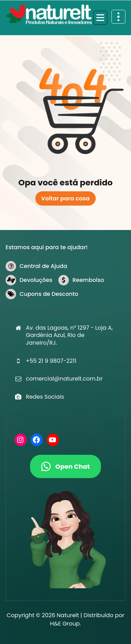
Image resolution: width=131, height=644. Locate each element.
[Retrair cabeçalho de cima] (118, 17)
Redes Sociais (45, 397)
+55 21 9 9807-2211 (51, 361)
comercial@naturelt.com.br (64, 379)
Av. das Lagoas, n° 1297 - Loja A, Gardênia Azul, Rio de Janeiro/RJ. (69, 335)
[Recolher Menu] (100, 18)
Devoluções (36, 280)
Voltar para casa (65, 198)
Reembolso (88, 280)
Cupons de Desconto (49, 294)
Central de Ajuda (43, 266)
